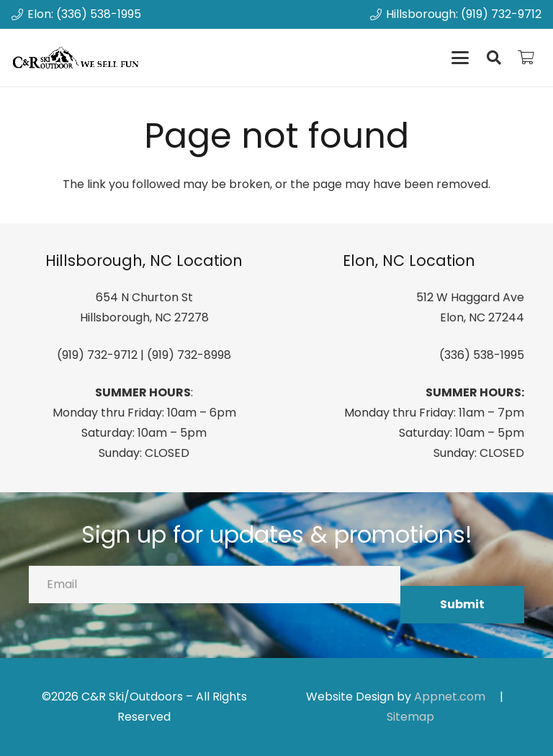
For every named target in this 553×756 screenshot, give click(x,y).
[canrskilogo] (78, 58)
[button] (460, 58)
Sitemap (410, 717)
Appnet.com (450, 697)
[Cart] (526, 58)
